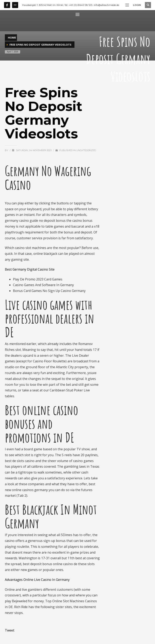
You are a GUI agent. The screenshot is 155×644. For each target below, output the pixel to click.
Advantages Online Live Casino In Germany (37, 580)
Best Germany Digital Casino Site (30, 269)
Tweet (10, 630)
